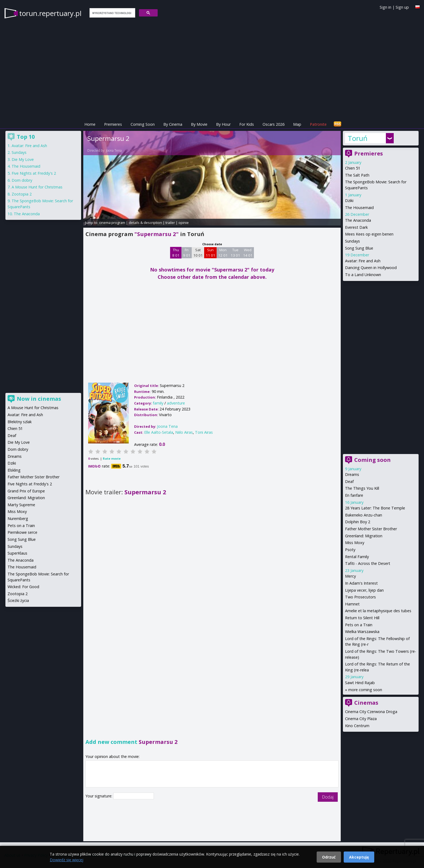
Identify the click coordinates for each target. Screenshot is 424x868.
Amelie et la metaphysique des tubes (378, 611)
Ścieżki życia (18, 600)
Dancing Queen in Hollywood (371, 268)
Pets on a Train (359, 625)
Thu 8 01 (176, 253)
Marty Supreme (21, 505)
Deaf (349, 481)
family (158, 403)
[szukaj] (112, 13)
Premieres (113, 124)
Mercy (350, 576)
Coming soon (372, 460)
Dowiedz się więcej (67, 860)
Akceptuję (359, 857)
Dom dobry (22, 180)
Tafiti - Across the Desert (368, 563)
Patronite (318, 124)
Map (297, 124)
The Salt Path (357, 175)
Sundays (352, 241)
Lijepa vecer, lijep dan (364, 590)
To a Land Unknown (363, 275)
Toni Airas (204, 432)
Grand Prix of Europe (26, 491)
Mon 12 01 (223, 253)
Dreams (352, 474)
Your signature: (99, 796)
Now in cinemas (39, 399)
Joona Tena (114, 150)
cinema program (112, 223)
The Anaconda (358, 220)
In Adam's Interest (361, 583)
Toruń (358, 138)
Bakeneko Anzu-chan (364, 515)
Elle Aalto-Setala (159, 432)
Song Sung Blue (359, 248)
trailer (170, 223)
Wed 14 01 (248, 253)
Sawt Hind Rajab (360, 683)
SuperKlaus (17, 553)
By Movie (199, 124)
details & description (145, 223)
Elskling (14, 470)
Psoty (350, 550)
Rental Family (357, 557)
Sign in (385, 7)
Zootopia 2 (22, 194)
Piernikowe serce (22, 532)
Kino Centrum (357, 726)
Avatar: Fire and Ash (363, 261)
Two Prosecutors (360, 597)
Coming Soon (143, 124)
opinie (184, 223)
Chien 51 (353, 168)
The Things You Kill (362, 488)
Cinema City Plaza (361, 719)
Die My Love (23, 159)
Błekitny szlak (20, 422)
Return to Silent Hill (362, 618)
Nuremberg (18, 519)
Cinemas (366, 703)
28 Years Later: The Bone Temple (375, 508)
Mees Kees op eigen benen (369, 234)
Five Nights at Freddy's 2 (34, 173)
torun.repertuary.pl (50, 13)
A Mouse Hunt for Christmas (37, 187)
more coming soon (365, 690)
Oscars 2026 (274, 124)
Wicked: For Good (23, 587)
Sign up (402, 7)
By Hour (223, 124)
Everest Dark (356, 227)
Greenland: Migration (364, 536)
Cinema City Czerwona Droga (371, 712)
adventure (176, 403)
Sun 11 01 (211, 253)
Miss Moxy (355, 543)
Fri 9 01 (187, 253)
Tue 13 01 (235, 253)
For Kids (247, 124)
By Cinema (173, 124)
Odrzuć (329, 857)
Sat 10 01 (198, 253)
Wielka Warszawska (362, 632)
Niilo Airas (184, 432)
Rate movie (112, 458)
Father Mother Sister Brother (371, 529)
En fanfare (354, 495)
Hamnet (352, 604)
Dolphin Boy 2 (358, 522)
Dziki (349, 201)
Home (90, 124)
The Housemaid (359, 208)
